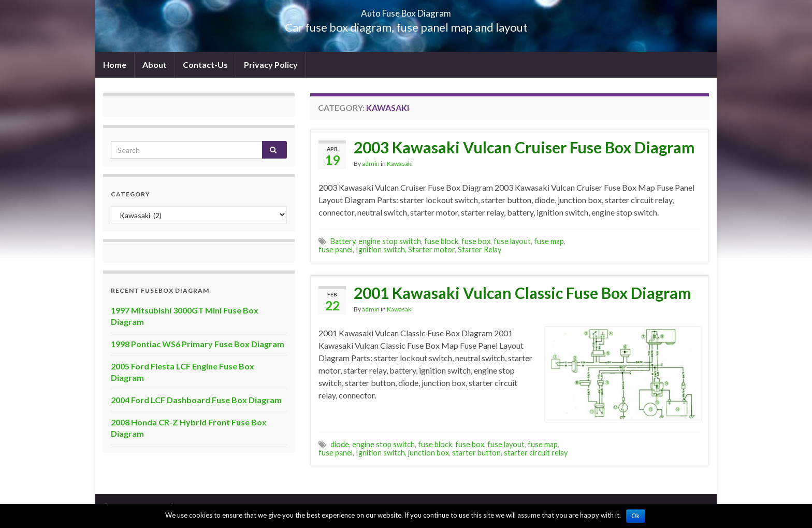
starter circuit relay (536, 453)
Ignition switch (380, 249)
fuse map (549, 241)
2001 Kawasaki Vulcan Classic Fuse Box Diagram (523, 293)
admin (371, 163)
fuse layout (512, 241)
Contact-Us (205, 65)
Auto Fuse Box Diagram (406, 10)
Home (115, 65)
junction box (429, 453)
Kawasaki (400, 163)
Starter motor (431, 249)
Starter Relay (480, 249)
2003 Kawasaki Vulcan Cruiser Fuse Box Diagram (524, 147)
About (155, 65)
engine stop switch (390, 241)
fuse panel (336, 249)
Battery (343, 241)
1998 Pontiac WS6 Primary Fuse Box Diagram (198, 344)
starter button (476, 453)
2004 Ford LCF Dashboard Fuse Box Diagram (196, 400)
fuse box (476, 241)
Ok (636, 516)
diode (340, 444)
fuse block (441, 241)
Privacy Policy (271, 65)
